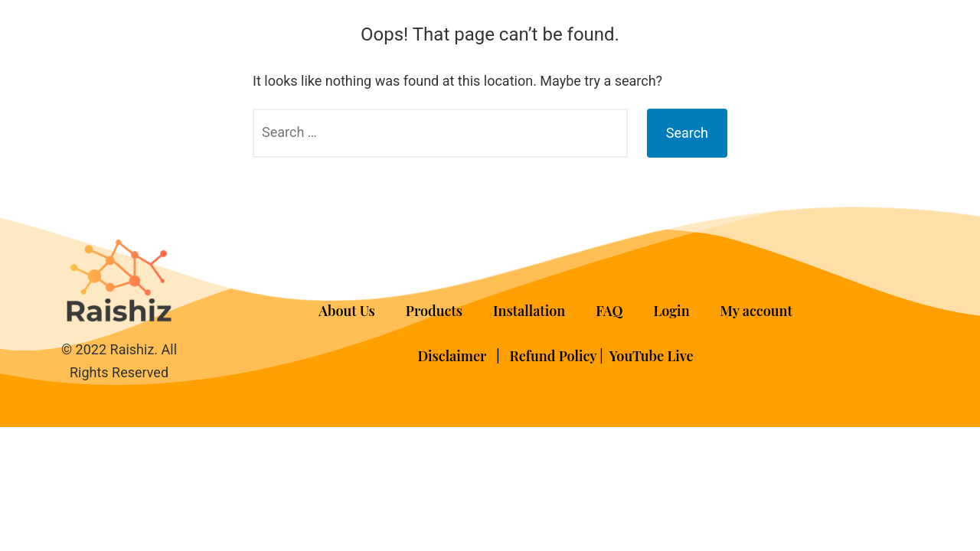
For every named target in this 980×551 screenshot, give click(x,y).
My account (756, 311)
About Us (347, 311)
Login (671, 311)
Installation (529, 311)
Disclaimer (453, 356)
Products (434, 311)
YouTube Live (652, 356)
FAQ (609, 311)
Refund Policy (554, 356)
